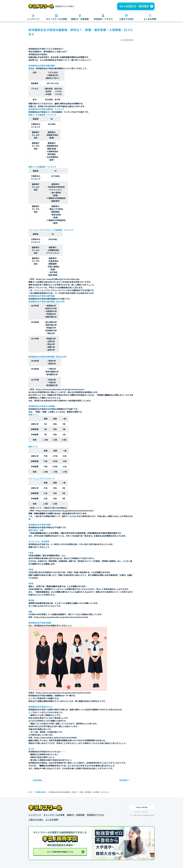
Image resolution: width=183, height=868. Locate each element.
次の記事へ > (125, 780)
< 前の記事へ (37, 780)
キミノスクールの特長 (54, 815)
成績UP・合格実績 (76, 815)
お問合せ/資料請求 (142, 807)
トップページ (35, 815)
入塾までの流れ (36, 820)
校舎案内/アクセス (96, 815)
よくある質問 (52, 820)
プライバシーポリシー (142, 812)
